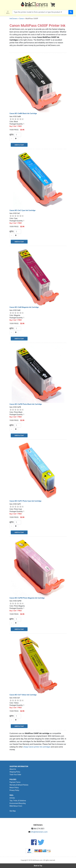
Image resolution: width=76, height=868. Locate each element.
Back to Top (38, 866)
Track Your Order (15, 775)
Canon (21, 19)
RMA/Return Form (16, 806)
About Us (13, 769)
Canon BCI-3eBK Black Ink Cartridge (23, 113)
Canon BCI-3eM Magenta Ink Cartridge (24, 307)
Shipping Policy (15, 772)
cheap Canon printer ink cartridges (37, 747)
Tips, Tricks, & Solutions (18, 801)
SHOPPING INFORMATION (19, 766)
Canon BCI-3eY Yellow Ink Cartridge (23, 695)
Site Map (13, 811)
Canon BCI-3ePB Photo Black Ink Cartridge (26, 404)
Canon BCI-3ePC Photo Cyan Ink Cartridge (26, 501)
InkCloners (14, 19)
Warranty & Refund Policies (19, 785)
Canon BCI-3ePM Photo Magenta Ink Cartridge (27, 598)
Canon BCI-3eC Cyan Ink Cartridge (23, 210)
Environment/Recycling (18, 803)
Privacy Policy (14, 790)
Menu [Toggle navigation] (8, 12)
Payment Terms (15, 782)
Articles (12, 798)
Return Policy (14, 788)
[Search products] (40, 12)
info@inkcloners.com (39, 832)
